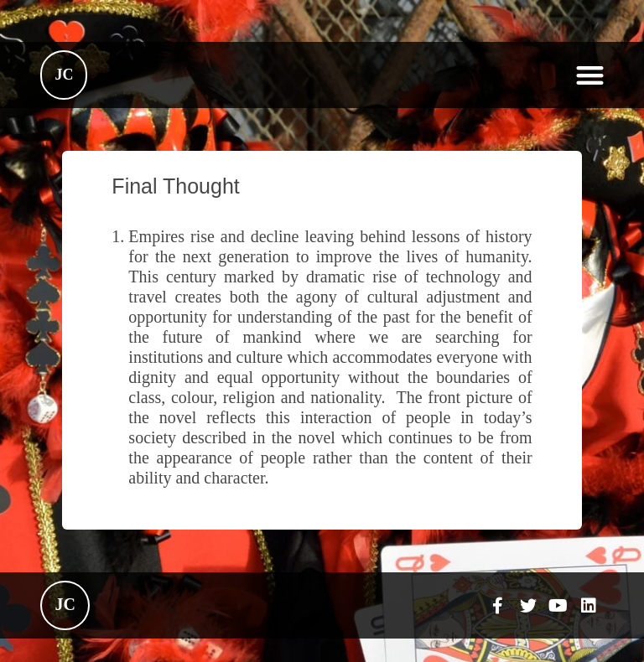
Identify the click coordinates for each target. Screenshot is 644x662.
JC (64, 75)
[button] (590, 75)
